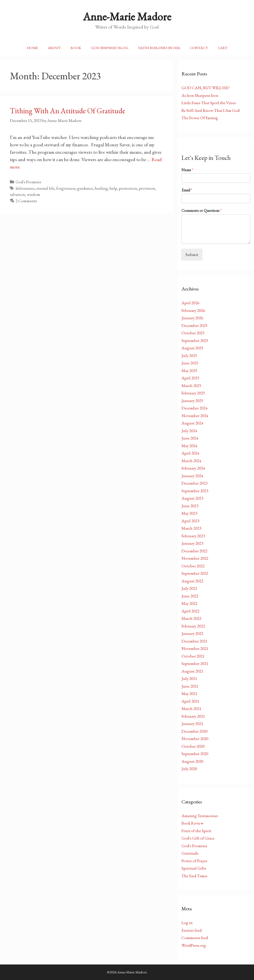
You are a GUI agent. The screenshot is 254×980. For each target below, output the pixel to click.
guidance (85, 188)
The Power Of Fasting (200, 118)
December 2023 (194, 483)
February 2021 (193, 716)
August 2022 (192, 581)
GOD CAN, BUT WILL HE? (206, 88)
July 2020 (189, 769)
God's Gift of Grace (198, 838)
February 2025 (193, 393)
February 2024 (193, 468)
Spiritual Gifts (194, 868)
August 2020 (192, 761)
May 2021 (189, 693)
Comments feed (195, 938)
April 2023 (190, 521)
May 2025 (189, 371)
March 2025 (191, 386)
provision (147, 188)
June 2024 (190, 438)
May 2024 (189, 446)
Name (187, 170)
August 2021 (192, 671)
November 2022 (195, 558)
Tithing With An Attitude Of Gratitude (68, 111)
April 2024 (190, 453)
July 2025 (189, 355)
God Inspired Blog (110, 48)
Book (76, 48)
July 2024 (189, 431)
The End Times (194, 876)
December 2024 (194, 408)
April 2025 (190, 378)
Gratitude (190, 853)
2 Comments (26, 201)
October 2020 (193, 746)
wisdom (34, 194)
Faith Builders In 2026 (159, 48)
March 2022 (191, 618)
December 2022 (194, 551)
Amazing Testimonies (200, 816)
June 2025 (190, 363)
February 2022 (193, 626)
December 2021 (194, 641)
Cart (223, 48)
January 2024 (192, 476)
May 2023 (189, 513)
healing (101, 188)
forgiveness (66, 188)
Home (32, 48)
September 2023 (195, 491)
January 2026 (192, 318)
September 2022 (195, 573)
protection (128, 188)
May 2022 (189, 603)
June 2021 (190, 686)
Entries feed (192, 930)
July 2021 (189, 678)
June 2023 (190, 506)
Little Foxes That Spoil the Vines (209, 103)
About (54, 48)
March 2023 (191, 528)
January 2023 (192, 543)
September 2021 (195, 663)
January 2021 (192, 724)
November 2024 (195, 416)
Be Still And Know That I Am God (211, 110)
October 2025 (193, 333)
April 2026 (190, 303)
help (113, 188)
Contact (199, 48)
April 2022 (190, 611)
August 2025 (192, 348)
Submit (192, 254)
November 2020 (195, 739)
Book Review (192, 823)
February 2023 (193, 536)
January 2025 (192, 401)
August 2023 (192, 498)
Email (187, 190)
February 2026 (193, 310)
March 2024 (191, 461)
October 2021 (193, 656)
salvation (18, 194)
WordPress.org (194, 945)
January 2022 (192, 633)
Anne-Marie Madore (127, 17)
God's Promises (28, 182)
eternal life (45, 188)
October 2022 (193, 566)
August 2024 (192, 423)
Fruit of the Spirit (196, 831)
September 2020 (195, 754)
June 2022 (190, 596)
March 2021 (191, 709)
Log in (187, 923)
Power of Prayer (194, 861)
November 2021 (195, 648)
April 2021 (190, 701)
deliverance (25, 188)
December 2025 (194, 325)
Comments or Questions (201, 211)
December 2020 (194, 731)
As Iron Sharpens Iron (200, 95)
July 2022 (189, 588)
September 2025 (195, 340)
